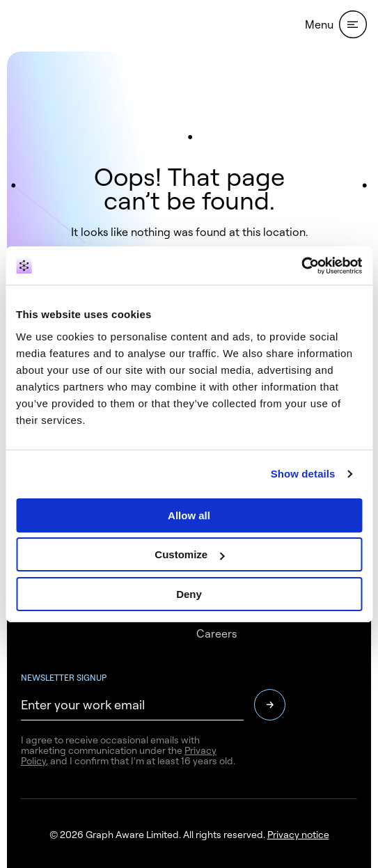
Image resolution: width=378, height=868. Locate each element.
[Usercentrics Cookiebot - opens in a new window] (301, 266)
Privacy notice (298, 834)
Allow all (189, 515)
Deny (189, 594)
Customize (189, 554)
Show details (303, 474)
